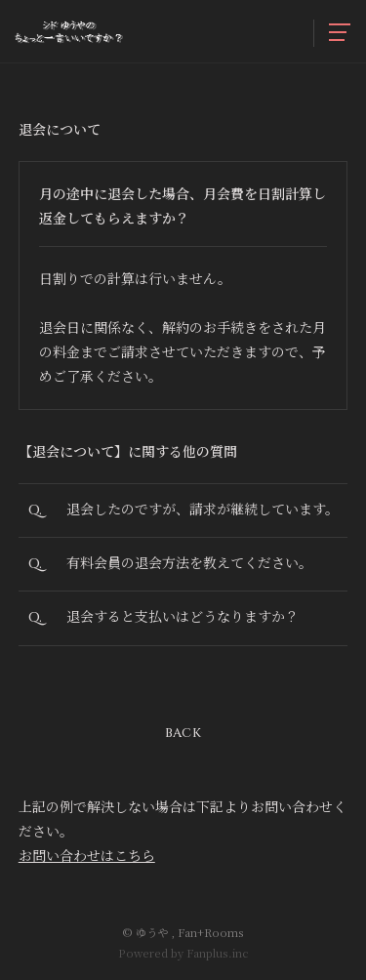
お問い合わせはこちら (87, 855)
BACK (183, 733)
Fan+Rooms (211, 932)
